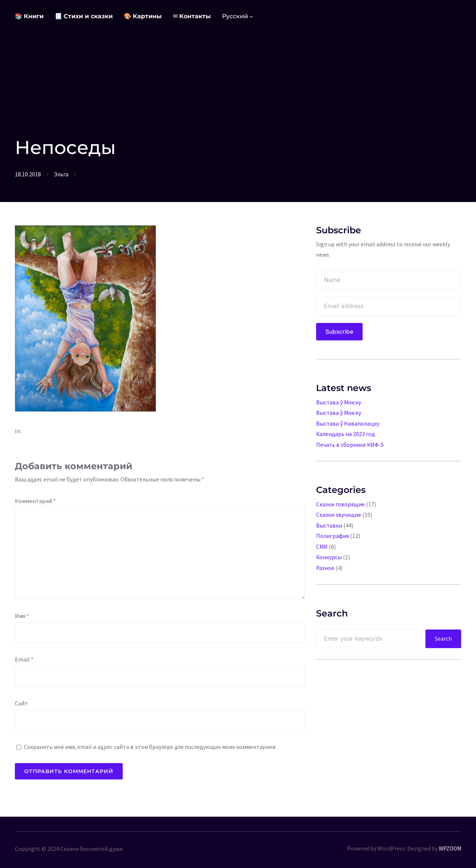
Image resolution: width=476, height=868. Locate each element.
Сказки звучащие (339, 513)
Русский (235, 16)
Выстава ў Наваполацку (348, 423)
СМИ (322, 545)
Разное (325, 566)
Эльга (61, 174)
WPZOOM (449, 848)
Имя (22, 615)
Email (24, 659)
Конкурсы (329, 555)
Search (443, 636)
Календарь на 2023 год (346, 433)
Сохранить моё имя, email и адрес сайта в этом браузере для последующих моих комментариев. (150, 746)
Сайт (21, 703)
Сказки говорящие (340, 503)
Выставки (329, 524)
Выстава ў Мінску (339, 402)
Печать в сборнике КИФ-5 (350, 444)
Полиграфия (333, 534)
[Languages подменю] (251, 16)
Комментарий (35, 500)
